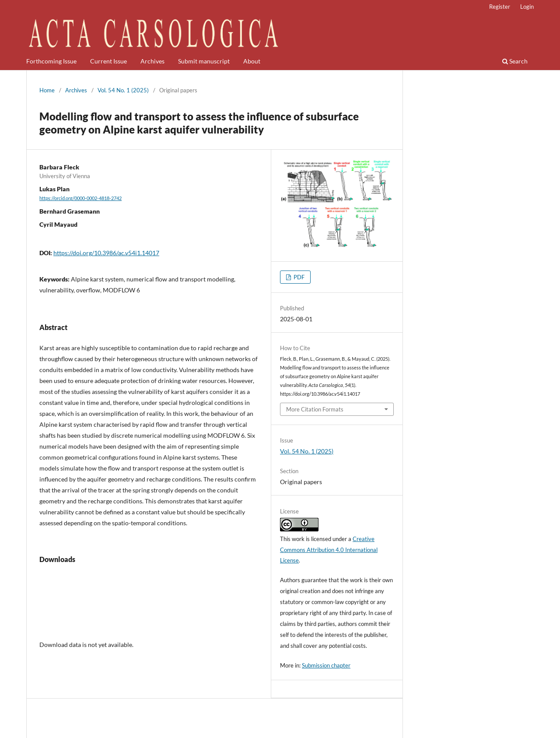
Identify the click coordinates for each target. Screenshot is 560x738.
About (252, 61)
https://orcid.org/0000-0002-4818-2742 (80, 198)
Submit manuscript (204, 61)
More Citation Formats (315, 409)
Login (527, 7)
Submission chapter (326, 665)
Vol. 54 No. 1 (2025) (123, 90)
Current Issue (108, 61)
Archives (152, 61)
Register (500, 7)
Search (515, 61)
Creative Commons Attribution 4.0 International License (329, 550)
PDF (298, 277)
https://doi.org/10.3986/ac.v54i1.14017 (106, 253)
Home (47, 90)
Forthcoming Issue (51, 61)
